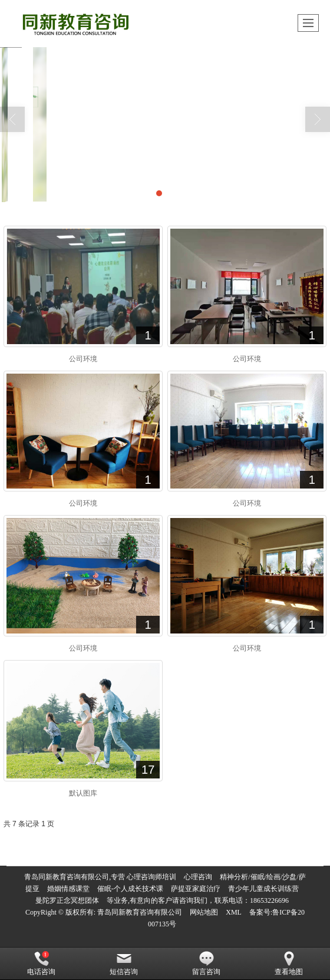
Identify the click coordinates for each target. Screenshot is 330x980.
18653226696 (269, 900)
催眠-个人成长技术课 (130, 889)
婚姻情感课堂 (68, 889)
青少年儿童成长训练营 (263, 889)
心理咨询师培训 (151, 877)
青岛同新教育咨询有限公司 (140, 912)
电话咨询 (41, 963)
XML (234, 912)
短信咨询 (124, 963)
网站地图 (204, 912)
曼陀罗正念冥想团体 (67, 900)
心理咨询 (198, 877)
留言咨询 (206, 963)
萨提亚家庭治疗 (196, 889)
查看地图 (289, 963)
